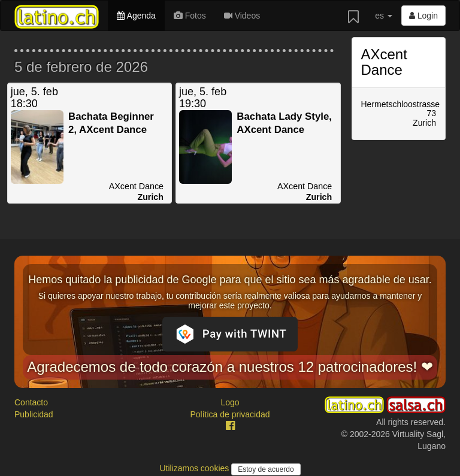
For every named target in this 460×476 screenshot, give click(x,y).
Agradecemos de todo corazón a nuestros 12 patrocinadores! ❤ (230, 367)
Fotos (190, 16)
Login (423, 16)
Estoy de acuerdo (266, 469)
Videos (242, 16)
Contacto (31, 402)
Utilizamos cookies (195, 468)
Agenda (136, 16)
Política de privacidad (230, 414)
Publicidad (34, 414)
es (384, 16)
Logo (230, 402)
